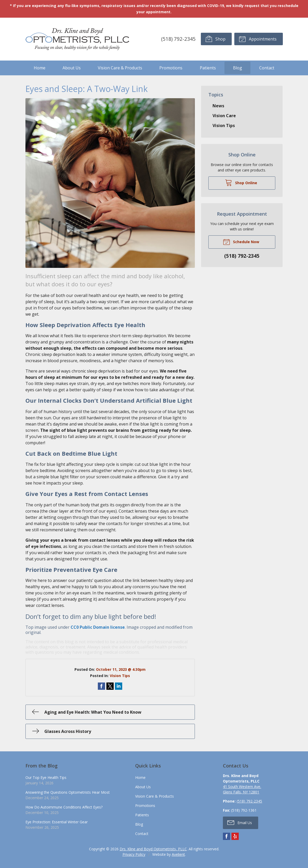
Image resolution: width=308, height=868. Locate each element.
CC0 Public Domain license (98, 627)
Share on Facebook (101, 686)
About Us (72, 68)
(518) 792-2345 (178, 39)
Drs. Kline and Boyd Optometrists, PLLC (153, 849)
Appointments (258, 39)
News (218, 106)
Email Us (240, 822)
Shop (215, 39)
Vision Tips (120, 676)
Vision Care (224, 116)
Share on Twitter (110, 686)
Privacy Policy (134, 854)
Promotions (171, 68)
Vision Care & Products (120, 68)
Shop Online (241, 182)
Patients (208, 68)
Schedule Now (241, 242)
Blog (238, 68)
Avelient (178, 854)
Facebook (227, 836)
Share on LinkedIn (119, 686)
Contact (267, 68)
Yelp (235, 836)
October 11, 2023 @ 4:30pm (121, 669)
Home (40, 68)
